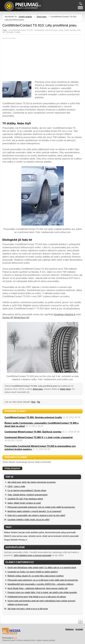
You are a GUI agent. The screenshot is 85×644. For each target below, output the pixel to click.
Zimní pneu (42, 17)
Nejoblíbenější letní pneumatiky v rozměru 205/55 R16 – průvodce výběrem (41, 584)
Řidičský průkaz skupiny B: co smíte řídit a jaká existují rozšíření (36, 576)
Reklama (69, 629)
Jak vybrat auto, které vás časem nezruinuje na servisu (32, 482)
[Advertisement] (26, 60)
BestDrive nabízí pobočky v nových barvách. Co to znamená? (34, 511)
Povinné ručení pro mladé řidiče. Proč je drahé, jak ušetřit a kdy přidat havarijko (42, 592)
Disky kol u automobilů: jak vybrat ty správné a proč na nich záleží (36, 515)
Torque (7, 540)
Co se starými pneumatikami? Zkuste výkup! (27, 490)
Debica (7, 532)
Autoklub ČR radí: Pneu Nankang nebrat (25, 499)
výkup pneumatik (68, 532)
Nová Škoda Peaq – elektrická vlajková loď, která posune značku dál (37, 588)
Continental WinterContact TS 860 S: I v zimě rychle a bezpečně (39, 437)
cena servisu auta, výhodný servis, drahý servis (32, 536)
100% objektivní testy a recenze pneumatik (32, 555)
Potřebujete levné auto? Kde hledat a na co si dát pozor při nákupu (37, 597)
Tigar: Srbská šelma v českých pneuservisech (27, 495)
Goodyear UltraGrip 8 (65, 314)
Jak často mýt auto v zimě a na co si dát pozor (28, 609)
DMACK (8, 536)
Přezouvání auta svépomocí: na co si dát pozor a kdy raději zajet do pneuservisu (43, 580)
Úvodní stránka (25, 17)
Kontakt (79, 629)
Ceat (20, 532)
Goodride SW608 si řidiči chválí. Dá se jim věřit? (29, 520)
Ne (39, 402)
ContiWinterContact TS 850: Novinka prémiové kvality (33, 417)
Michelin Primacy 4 (19, 540)
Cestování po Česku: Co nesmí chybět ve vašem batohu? (33, 572)
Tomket (14, 532)
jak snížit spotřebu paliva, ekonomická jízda (42, 532)
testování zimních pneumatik (66, 536)
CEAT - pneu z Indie (16, 486)
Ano (33, 402)
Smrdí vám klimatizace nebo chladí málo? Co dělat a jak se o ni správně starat (42, 568)
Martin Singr (65, 389)
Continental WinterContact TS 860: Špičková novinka (33, 432)
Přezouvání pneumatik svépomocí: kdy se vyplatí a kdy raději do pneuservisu (41, 507)
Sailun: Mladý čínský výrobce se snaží (24, 503)
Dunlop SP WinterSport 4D (16, 318)
